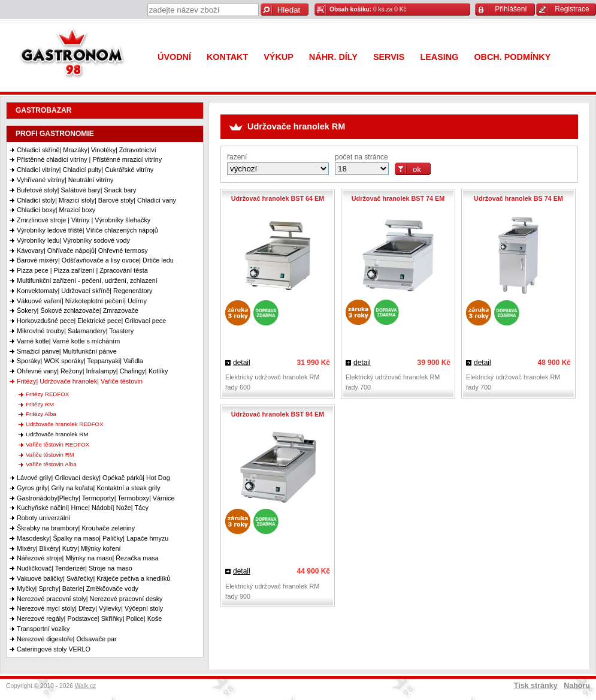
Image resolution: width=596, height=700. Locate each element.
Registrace (572, 9)
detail (242, 363)
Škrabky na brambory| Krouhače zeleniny (76, 528)
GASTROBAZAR (43, 110)
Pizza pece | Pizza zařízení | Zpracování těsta (82, 270)
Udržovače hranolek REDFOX (65, 424)
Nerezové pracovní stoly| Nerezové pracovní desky (90, 599)
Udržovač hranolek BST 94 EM (278, 414)
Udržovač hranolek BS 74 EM (518, 198)
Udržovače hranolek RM (57, 434)
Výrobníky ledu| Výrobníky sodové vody (73, 240)
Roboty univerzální (43, 518)
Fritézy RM (40, 404)
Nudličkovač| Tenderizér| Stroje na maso (75, 568)
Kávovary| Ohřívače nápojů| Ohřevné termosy (82, 251)
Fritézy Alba (41, 414)
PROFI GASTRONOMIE (55, 134)
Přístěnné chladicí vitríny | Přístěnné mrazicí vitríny (89, 159)
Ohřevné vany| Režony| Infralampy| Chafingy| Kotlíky (92, 371)
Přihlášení (511, 9)
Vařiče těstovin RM (50, 455)
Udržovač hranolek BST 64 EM (278, 198)
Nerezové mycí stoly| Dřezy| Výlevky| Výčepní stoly (90, 608)
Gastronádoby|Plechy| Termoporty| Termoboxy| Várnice (96, 498)
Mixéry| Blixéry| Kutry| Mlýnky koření (69, 548)
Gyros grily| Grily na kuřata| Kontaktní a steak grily (89, 488)
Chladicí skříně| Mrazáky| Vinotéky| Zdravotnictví (87, 150)
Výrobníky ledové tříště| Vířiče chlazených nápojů (87, 230)
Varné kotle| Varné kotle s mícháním (68, 341)
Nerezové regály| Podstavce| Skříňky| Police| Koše (89, 618)
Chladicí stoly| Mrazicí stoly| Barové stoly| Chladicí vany (96, 200)
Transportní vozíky (43, 629)
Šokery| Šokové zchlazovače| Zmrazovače (78, 310)
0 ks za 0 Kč (368, 9)
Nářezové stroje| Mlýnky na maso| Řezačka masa (88, 558)
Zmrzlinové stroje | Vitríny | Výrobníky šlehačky (84, 220)
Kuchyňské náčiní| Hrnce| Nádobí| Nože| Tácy (83, 508)
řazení (237, 157)
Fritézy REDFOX (47, 394)
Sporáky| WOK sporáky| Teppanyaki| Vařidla (80, 361)
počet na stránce (361, 157)
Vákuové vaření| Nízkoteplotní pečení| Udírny (82, 301)
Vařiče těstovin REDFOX (58, 444)
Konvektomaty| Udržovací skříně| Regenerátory (84, 291)
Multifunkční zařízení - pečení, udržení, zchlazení (87, 280)
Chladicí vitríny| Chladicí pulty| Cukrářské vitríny (85, 170)
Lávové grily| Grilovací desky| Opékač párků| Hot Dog (93, 478)
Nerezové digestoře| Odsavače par (67, 639)
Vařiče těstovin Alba (51, 464)
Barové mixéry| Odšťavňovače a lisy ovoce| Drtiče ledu (95, 260)
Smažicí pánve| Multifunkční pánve (67, 351)
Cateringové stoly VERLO (54, 649)
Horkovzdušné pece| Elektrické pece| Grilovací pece (91, 321)
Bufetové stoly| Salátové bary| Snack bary (76, 190)
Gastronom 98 (75, 55)
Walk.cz (86, 686)
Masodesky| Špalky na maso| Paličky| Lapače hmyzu (93, 538)
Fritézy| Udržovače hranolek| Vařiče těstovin (80, 381)
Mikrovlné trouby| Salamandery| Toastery (75, 331)
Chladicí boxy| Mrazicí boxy (56, 210)
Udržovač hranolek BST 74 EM (398, 198)
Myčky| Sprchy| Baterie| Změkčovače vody (78, 589)
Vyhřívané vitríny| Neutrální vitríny (65, 180)
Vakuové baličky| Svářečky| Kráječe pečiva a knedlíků (93, 578)
